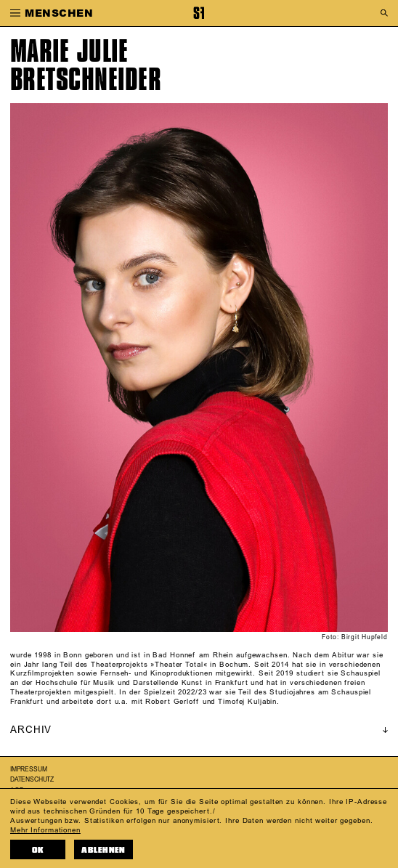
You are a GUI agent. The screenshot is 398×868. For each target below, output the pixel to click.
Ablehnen (103, 850)
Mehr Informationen (45, 830)
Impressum (28, 770)
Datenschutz (32, 780)
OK (38, 850)
